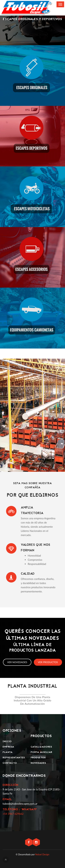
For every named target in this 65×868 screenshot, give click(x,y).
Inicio (7, 742)
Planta (8, 752)
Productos (38, 758)
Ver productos (48, 662)
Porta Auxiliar (42, 752)
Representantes (14, 758)
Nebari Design (42, 854)
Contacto (10, 763)
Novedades (38, 763)
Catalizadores (41, 747)
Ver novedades (17, 662)
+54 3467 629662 (13, 814)
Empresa (8, 747)
